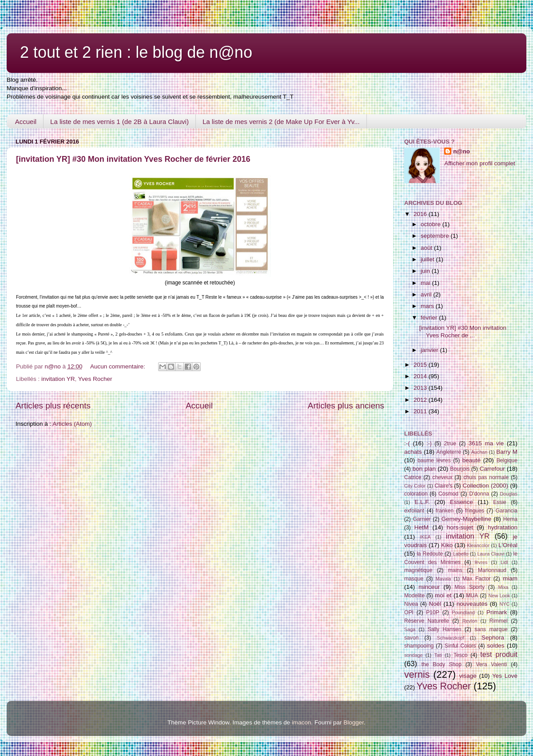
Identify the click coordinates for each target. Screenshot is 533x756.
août (427, 248)
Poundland (463, 612)
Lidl (504, 562)
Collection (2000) (485, 486)
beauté (471, 460)
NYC (505, 604)
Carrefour (492, 469)
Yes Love (505, 676)
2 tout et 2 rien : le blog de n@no (136, 52)
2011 (421, 411)
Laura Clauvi (491, 554)
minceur (429, 587)
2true (450, 444)
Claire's (443, 486)
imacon (302, 722)
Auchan (479, 452)
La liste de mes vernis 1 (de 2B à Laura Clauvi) (119, 122)
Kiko (447, 545)
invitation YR (58, 379)
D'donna (479, 494)
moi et (443, 595)
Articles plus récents (53, 406)
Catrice (413, 477)
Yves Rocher (95, 379)
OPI (409, 612)
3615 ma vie (486, 443)
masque (414, 579)
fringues (475, 511)
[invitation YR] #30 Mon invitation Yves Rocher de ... (463, 331)
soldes (496, 646)
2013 (421, 388)
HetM (422, 527)
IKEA (425, 537)
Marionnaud (492, 570)
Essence (461, 502)
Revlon (470, 621)
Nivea (411, 604)
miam (510, 578)
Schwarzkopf (450, 638)
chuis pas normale (486, 477)
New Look (499, 596)
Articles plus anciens (346, 406)
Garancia (507, 511)
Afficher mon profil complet (480, 163)
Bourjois (460, 469)
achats (413, 452)
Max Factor (477, 579)
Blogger (354, 722)
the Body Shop (442, 664)
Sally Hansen (445, 629)
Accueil (26, 122)
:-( (407, 443)
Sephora (493, 638)
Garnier (422, 519)
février (430, 318)
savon (411, 638)
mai (426, 283)
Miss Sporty (469, 587)
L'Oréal (508, 545)
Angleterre (449, 452)
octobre (432, 224)
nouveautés (472, 604)
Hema (510, 519)
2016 (421, 214)
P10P (433, 612)
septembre (436, 236)
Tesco (461, 655)
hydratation (503, 527)
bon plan (424, 469)
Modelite (414, 596)
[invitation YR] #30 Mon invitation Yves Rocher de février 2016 (133, 159)
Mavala (444, 579)
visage (468, 676)
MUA (472, 596)
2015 (421, 365)
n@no (461, 151)
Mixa (503, 587)
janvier (430, 350)
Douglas (509, 494)
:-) (429, 444)
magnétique (418, 570)
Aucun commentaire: (119, 366)
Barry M (507, 452)
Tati (438, 655)
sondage (413, 655)
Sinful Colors (460, 646)
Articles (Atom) (72, 424)
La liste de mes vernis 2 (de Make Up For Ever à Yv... (281, 122)
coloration (416, 494)
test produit (499, 654)
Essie (500, 502)
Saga (410, 629)
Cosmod (448, 494)
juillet (428, 259)
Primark (497, 612)
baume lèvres (434, 460)
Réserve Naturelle (427, 621)
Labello (461, 554)
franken (445, 511)
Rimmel (499, 621)
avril (427, 294)
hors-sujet (460, 527)
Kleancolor (478, 545)
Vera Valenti (491, 664)
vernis (417, 674)
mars (428, 306)
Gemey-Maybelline (467, 519)
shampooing (419, 646)
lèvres (481, 562)
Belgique (507, 460)
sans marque (491, 629)
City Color (415, 486)
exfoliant (414, 511)
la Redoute (430, 554)
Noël (435, 604)
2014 (421, 376)
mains (455, 570)
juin (426, 271)
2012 (421, 400)
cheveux (442, 477)
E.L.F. (422, 502)
